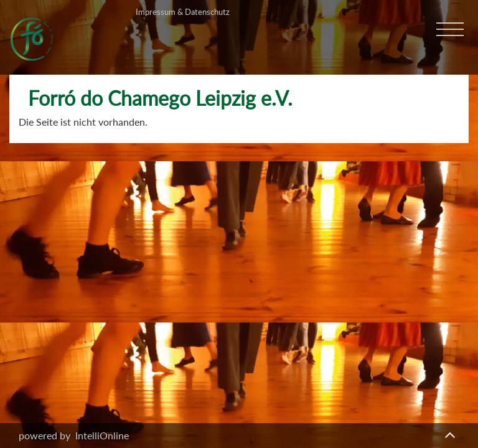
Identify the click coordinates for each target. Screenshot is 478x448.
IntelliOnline (102, 435)
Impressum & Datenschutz (183, 12)
